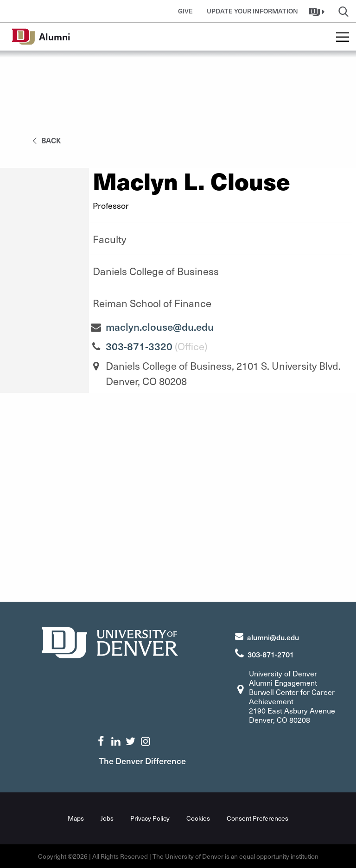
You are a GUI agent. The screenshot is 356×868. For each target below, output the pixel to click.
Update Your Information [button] (252, 11)
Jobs (107, 818)
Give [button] (185, 11)
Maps (76, 818)
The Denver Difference (142, 761)
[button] (318, 11)
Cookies (198, 818)
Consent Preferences (257, 818)
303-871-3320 (139, 346)
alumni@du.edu (273, 637)
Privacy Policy (150, 818)
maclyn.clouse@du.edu (160, 327)
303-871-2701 (271, 654)
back (45, 140)
